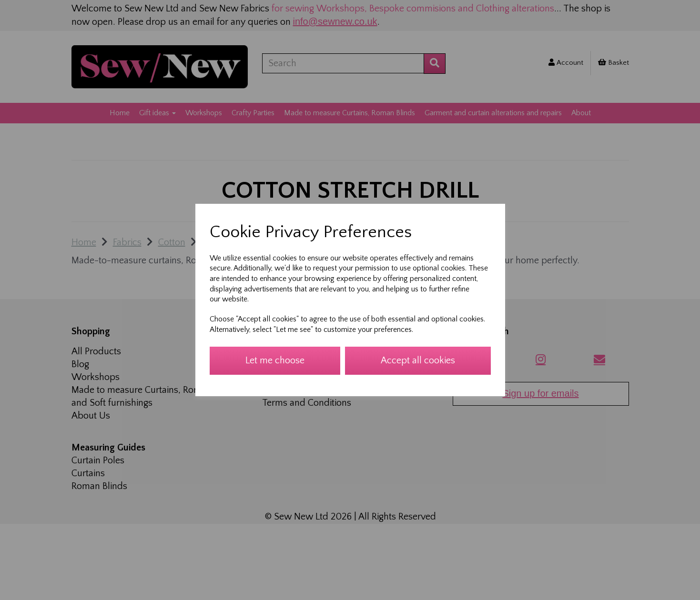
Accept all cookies (418, 360)
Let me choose (275, 360)
